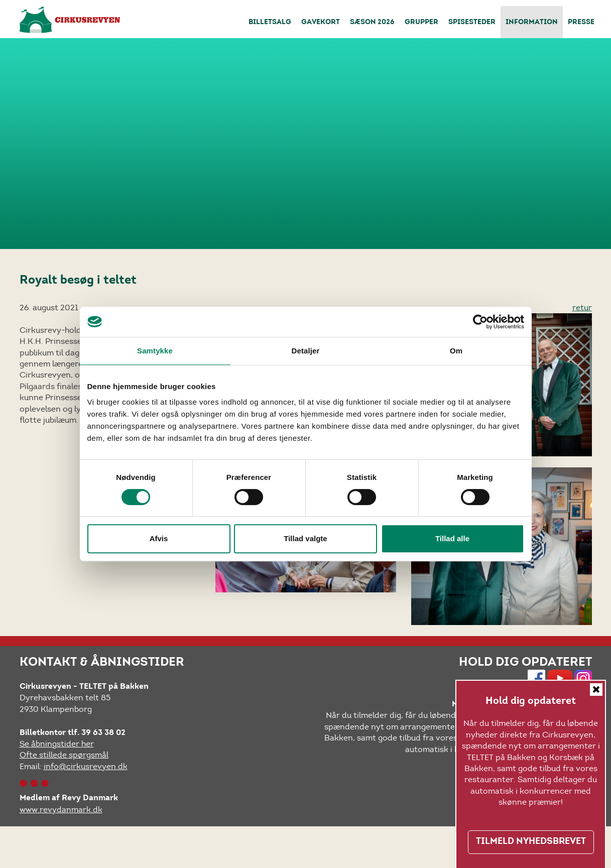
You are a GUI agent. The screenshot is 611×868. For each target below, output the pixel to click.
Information (532, 23)
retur (582, 307)
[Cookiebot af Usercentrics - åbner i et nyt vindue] (480, 322)
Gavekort (321, 23)
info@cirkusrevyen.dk (86, 766)
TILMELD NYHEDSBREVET (531, 842)
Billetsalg (270, 23)
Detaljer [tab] (306, 351)
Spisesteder (472, 23)
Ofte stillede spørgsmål (64, 755)
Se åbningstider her (57, 744)
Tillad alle (452, 538)
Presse (581, 23)
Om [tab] (456, 351)
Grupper (421, 23)
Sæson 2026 (372, 23)
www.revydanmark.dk (61, 810)
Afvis (159, 538)
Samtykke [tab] (155, 351)
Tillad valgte (305, 538)
